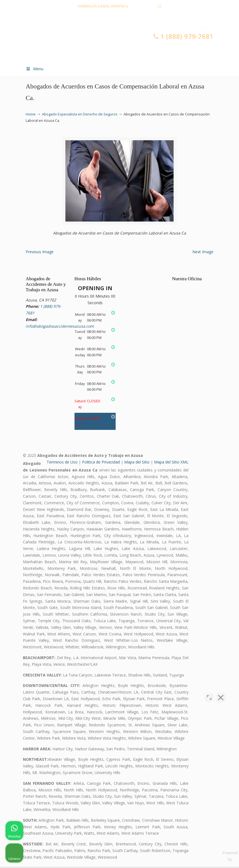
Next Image (203, 253)
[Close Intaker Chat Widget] (221, 692)
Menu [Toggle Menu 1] (34, 69)
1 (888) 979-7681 (143, 6)
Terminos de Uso (62, 463)
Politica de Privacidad (101, 463)
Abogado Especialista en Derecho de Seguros (80, 114)
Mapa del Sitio (137, 463)
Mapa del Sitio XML (171, 463)
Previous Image (40, 253)
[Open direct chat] (209, 692)
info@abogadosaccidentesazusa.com (119, 15)
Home (31, 114)
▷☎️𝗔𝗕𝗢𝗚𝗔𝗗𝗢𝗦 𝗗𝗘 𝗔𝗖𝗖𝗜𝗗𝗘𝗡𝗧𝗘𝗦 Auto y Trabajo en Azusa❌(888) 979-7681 (125, 43)
